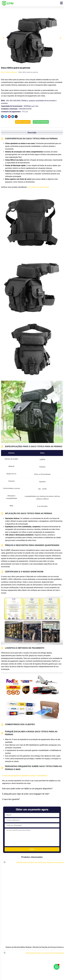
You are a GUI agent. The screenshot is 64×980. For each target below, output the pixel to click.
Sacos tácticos (12, 72)
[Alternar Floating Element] (57, 967)
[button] (3, 38)
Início (3, 72)
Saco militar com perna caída (38, 187)
